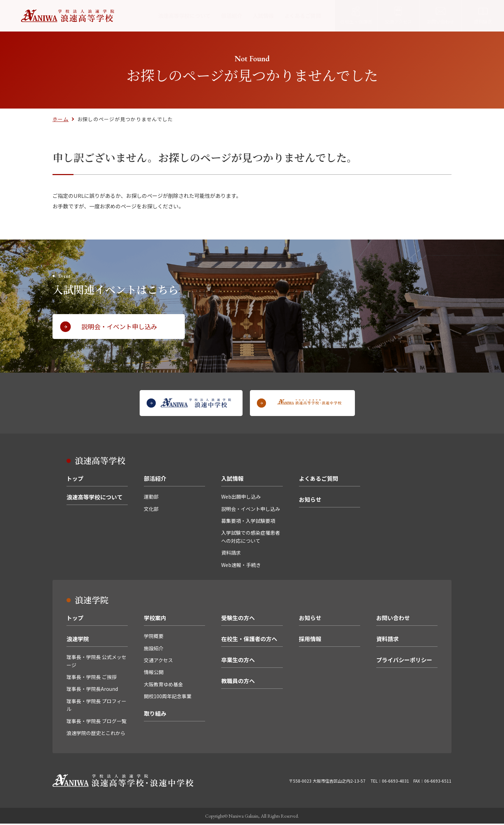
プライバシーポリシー (404, 661)
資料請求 (231, 554)
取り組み (155, 715)
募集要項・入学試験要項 (248, 522)
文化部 (151, 510)
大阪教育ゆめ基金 (163, 686)
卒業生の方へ (238, 661)
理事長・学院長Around (92, 691)
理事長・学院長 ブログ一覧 (96, 722)
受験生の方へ (238, 619)
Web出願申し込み (241, 498)
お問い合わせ (393, 619)
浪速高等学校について (184, 16)
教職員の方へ (238, 682)
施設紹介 (154, 650)
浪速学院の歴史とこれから (96, 734)
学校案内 (155, 619)
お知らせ (310, 501)
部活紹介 (232, 16)
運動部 (151, 498)
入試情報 (263, 16)
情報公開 (154, 674)
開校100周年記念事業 (168, 698)
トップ (75, 480)
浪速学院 (78, 640)
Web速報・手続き (241, 566)
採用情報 (310, 640)
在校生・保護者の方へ (249, 640)
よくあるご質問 (303, 16)
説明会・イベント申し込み (251, 510)
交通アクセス (158, 661)
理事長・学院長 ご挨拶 (92, 678)
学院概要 (154, 637)
